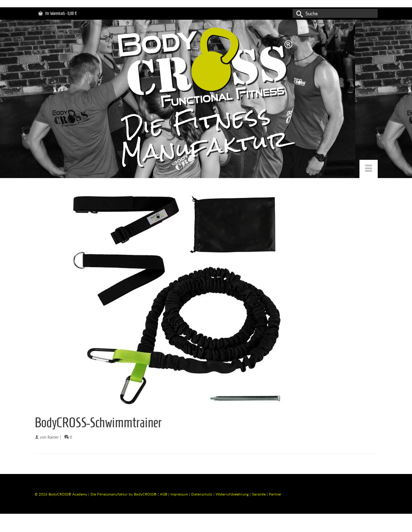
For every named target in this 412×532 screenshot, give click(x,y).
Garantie (259, 494)
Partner (275, 494)
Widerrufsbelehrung (233, 494)
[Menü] (369, 169)
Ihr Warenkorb (58, 13)
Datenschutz (202, 494)
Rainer (53, 437)
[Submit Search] (298, 13)
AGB (163, 494)
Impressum (179, 494)
